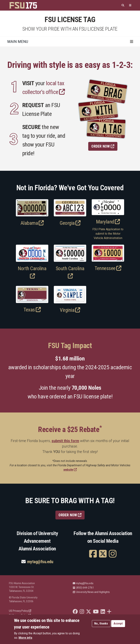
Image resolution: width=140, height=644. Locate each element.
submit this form (65, 441)
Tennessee (108, 268)
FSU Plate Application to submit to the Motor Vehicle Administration (108, 234)
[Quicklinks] (130, 5)
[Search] (123, 5)
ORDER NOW (70, 515)
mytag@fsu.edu (40, 562)
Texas (32, 310)
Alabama (32, 223)
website (70, 470)
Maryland (108, 222)
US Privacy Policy (20, 611)
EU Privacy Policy (20, 615)
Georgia (70, 223)
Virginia (70, 310)
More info (25, 640)
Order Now (103, 146)
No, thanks (101, 625)
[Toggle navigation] (132, 42)
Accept (118, 625)
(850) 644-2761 (83, 588)
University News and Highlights (91, 592)
